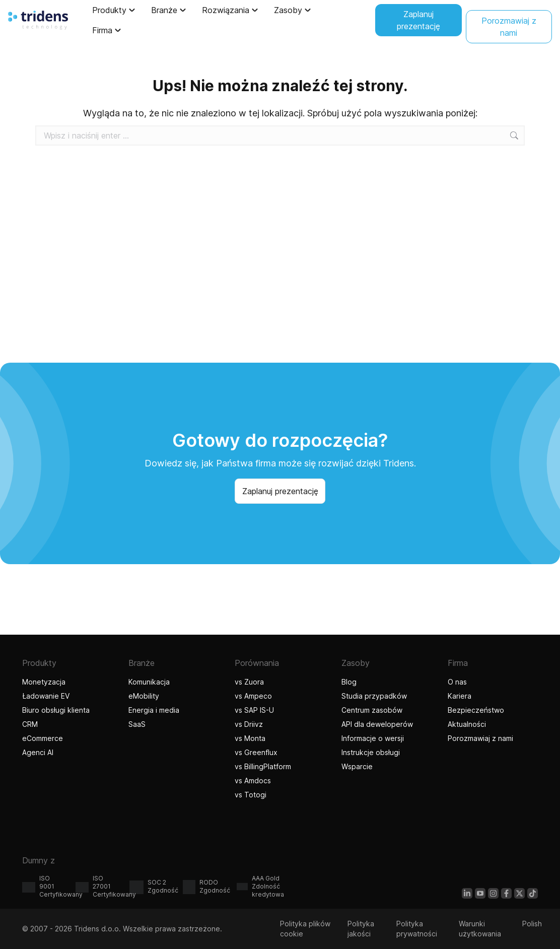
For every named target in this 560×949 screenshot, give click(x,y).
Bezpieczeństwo (476, 710)
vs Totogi (252, 795)
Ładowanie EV (46, 696)
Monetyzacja (44, 682)
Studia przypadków (374, 696)
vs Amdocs (253, 781)
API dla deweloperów (377, 724)
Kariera (460, 696)
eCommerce (43, 738)
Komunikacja (149, 682)
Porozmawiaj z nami (480, 738)
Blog (349, 682)
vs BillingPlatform (263, 766)
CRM (30, 724)
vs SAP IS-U (254, 710)
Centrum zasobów (372, 710)
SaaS (137, 724)
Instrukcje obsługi (371, 752)
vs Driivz (249, 724)
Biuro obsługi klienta (56, 710)
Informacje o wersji (373, 738)
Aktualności (467, 724)
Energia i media (154, 710)
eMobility (144, 696)
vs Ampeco (253, 696)
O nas (457, 682)
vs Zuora (249, 682)
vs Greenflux (256, 752)
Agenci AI (39, 752)
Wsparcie (357, 766)
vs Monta (250, 738)
